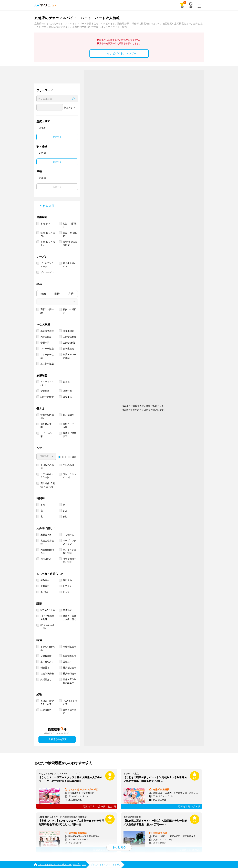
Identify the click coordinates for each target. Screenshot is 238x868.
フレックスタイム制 (70, 476)
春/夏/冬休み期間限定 (70, 244)
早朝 (43, 505)
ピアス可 (67, 586)
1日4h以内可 (69, 415)
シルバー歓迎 (47, 349)
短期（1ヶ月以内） (48, 234)
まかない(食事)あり (48, 648)
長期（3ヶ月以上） (48, 244)
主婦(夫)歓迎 (69, 343)
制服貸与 (45, 668)
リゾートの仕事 (47, 435)
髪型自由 (67, 580)
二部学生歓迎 (70, 337)
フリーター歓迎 (47, 356)
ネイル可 (45, 592)
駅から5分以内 (48, 610)
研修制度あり (70, 647)
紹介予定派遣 (47, 397)
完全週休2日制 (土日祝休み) (48, 485)
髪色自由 (45, 580)
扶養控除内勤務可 (47, 417)
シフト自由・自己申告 (47, 476)
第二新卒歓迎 (47, 364)
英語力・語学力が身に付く (70, 618)
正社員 (66, 382)
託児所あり (46, 679)
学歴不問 (45, 343)
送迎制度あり (70, 656)
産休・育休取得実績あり (70, 681)
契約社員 (45, 391)
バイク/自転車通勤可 (47, 618)
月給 (71, 294)
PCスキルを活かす (70, 702)
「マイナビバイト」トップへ (119, 53)
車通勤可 (67, 610)
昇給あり (67, 662)
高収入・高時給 (47, 311)
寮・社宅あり (47, 662)
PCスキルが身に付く (48, 627)
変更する (57, 137)
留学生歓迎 (69, 349)
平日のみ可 (69, 465)
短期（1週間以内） (70, 225)
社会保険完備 (47, 674)
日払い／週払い (70, 311)
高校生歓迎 (69, 331)
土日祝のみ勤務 (47, 467)
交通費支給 (46, 656)
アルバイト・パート (47, 383)
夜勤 (65, 517)
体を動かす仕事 (47, 426)
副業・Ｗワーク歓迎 (70, 356)
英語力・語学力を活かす (47, 702)
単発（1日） (47, 224)
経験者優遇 (46, 710)
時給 (43, 294)
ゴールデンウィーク (47, 265)
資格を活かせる (70, 712)
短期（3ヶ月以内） (70, 234)
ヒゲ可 (66, 592)
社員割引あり (70, 668)
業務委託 (67, 397)
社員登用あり (70, 674)
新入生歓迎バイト (70, 265)
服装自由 (45, 586)
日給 (57, 294)
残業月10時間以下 (70, 435)
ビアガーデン (47, 272)
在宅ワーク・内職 (70, 426)
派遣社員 (67, 391)
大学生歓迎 (46, 337)
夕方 (65, 511)
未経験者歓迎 (47, 331)
